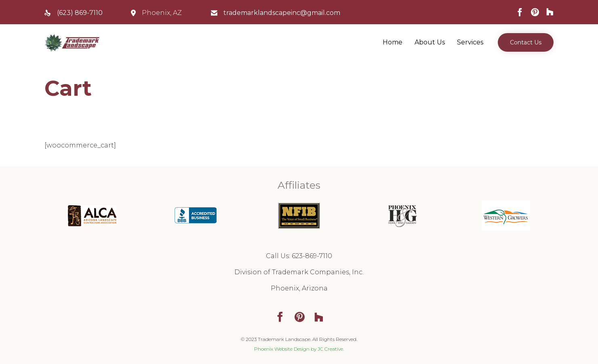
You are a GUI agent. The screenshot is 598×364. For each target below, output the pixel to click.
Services (470, 42)
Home (393, 42)
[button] (526, 42)
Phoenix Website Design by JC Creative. (299, 349)
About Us (430, 42)
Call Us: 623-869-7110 (299, 256)
